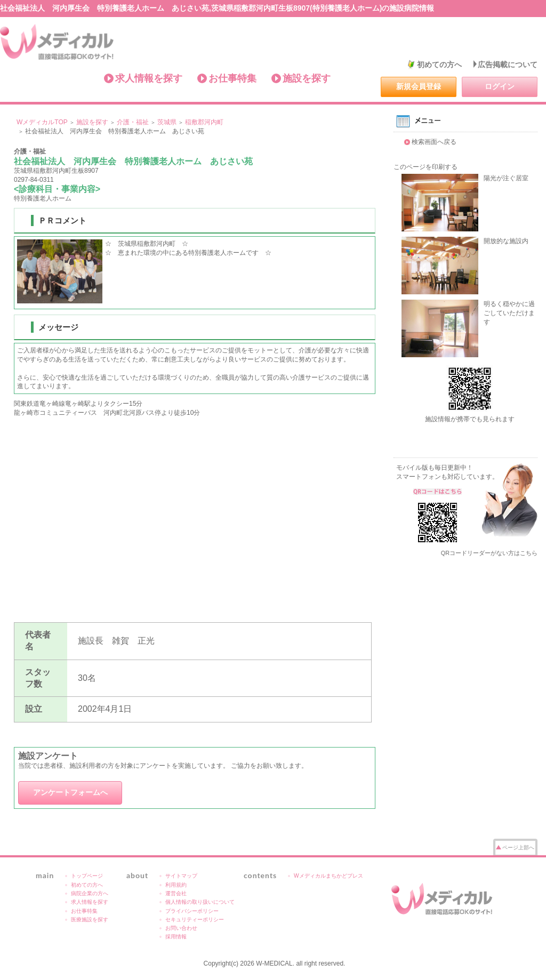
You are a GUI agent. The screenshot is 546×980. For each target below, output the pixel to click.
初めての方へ (439, 65)
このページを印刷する (425, 167)
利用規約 (176, 885)
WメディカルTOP (42, 122)
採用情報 (176, 937)
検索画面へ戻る (434, 142)
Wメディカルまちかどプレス (328, 876)
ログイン (500, 86)
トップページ (87, 876)
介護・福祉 (133, 122)
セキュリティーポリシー (195, 919)
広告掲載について (508, 65)
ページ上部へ (518, 848)
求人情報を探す (149, 78)
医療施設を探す (90, 919)
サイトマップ (181, 876)
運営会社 (176, 893)
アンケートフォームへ (70, 792)
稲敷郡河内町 (204, 122)
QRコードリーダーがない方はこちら (489, 553)
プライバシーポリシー (192, 911)
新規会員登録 (419, 86)
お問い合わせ (181, 928)
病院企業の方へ (90, 893)
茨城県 (167, 122)
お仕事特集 (232, 78)
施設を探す (307, 78)
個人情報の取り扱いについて (200, 902)
